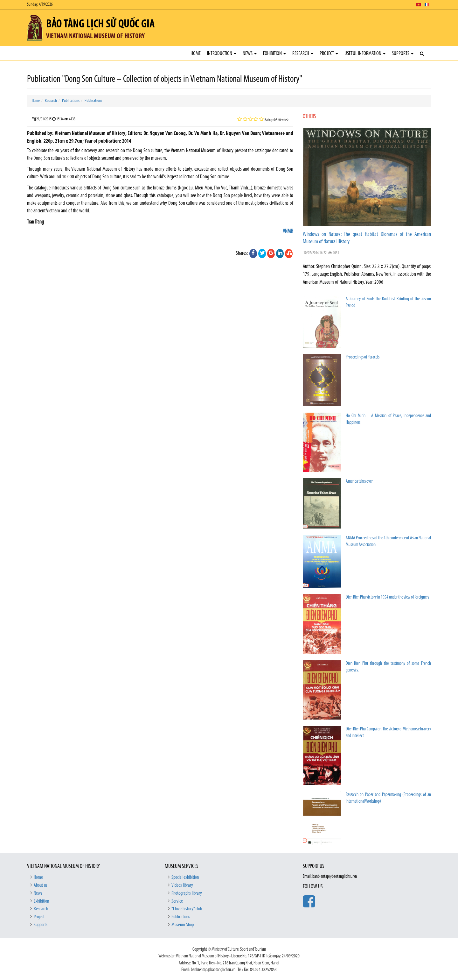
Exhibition (274, 54)
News (250, 54)
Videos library (182, 885)
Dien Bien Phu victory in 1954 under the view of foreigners (387, 597)
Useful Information (365, 54)
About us (41, 885)
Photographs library (187, 893)
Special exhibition (185, 877)
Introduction (222, 54)
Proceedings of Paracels (363, 357)
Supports (403, 54)
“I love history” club (187, 909)
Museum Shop (183, 925)
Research (303, 54)
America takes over (359, 482)
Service (177, 901)
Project (329, 54)
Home (196, 54)
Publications (71, 101)
